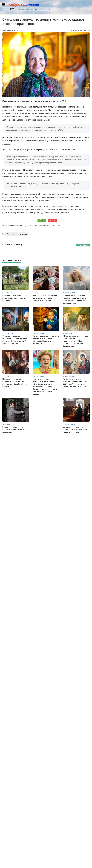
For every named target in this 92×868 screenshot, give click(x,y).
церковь (24, 234)
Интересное (11, 234)
